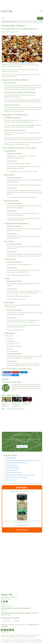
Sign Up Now (22, 446)
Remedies (17, 621)
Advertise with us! (6, 606)
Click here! (4, 610)
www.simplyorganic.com (22, 525)
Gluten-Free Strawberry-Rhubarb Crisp (17, 463)
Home (3, 22)
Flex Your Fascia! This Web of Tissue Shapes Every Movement (23, 460)
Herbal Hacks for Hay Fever (13, 473)
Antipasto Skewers (11, 480)
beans (8, 409)
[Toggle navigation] (41, 11)
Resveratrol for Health (12, 470)
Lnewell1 (22, 63)
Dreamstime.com (30, 63)
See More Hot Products (22, 530)
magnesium (14, 409)
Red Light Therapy (11, 458)
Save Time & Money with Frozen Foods (17, 477)
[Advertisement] (22, 4)
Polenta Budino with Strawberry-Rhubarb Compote (20, 475)
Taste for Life (7, 621)
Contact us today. (6, 615)
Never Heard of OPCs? (12, 465)
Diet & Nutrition (10, 22)
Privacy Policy (5, 632)
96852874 (15, 63)
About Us (4, 604)
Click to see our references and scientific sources (17, 369)
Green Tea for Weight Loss (13, 468)
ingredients (21, 409)
